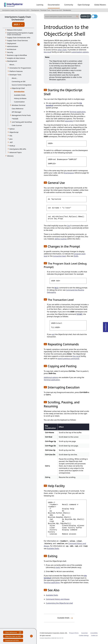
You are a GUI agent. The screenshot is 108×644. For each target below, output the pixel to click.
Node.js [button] (12, 146)
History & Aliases (20, 98)
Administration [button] (13, 46)
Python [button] (12, 129)
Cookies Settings (84, 636)
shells (58, 567)
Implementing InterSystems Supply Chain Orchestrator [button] (20, 34)
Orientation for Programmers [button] (20, 68)
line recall (48, 52)
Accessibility (94, 633)
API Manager (16, 112)
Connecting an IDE (19, 81)
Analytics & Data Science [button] (16, 58)
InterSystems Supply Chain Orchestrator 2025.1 (16, 10)
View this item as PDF (13, 637)
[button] (45, 90)
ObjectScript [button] (14, 132)
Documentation (54, 5)
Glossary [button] (10, 156)
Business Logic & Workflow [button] (17, 55)
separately (69, 121)
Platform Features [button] (16, 71)
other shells (62, 50)
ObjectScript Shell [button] (18, 88)
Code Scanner (17, 125)
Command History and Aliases (58, 599)
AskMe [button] (86, 16)
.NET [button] (11, 142)
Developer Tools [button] (15, 75)
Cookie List (94, 636)
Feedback (106, 326)
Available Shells (20, 95)
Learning (40, 5)
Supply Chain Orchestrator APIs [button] (19, 38)
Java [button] (11, 139)
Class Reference (18, 109)
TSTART (79, 314)
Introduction (67, 10)
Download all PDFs (12, 641)
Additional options (51, 377)
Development (35, 10)
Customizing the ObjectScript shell (59, 603)
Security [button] (10, 52)
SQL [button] (11, 136)
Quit (57, 288)
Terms (77, 633)
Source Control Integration (22, 85)
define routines (61, 239)
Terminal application (78, 112)
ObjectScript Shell (57, 10)
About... (12, 65)
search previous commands (68, 359)
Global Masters (100, 5)
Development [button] (12, 61)
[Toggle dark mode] (94, 16)
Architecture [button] (12, 49)
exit (53, 334)
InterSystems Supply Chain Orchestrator (18, 18)
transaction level (59, 256)
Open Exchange (84, 5)
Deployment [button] (12, 43)
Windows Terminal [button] (18, 105)
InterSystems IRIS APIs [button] (18, 149)
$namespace (69, 173)
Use (68, 226)
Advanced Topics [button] (16, 152)
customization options (80, 52)
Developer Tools (45, 10)
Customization (19, 102)
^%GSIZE (15, 119)
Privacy (71, 633)
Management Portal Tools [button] (21, 115)
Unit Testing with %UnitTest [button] (22, 122)
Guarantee (85, 633)
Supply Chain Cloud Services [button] (17, 40)
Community (69, 5)
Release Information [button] (15, 30)
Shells (76, 256)
